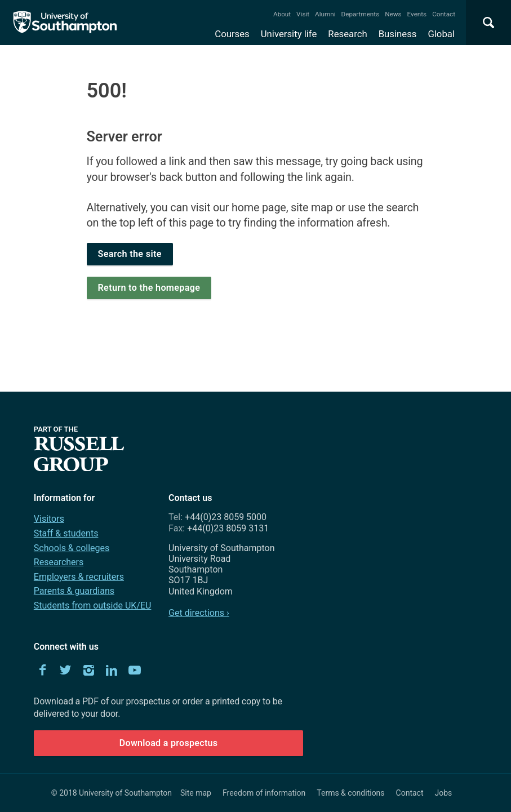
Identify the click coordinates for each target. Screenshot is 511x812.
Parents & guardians (74, 591)
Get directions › (199, 613)
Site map (196, 793)
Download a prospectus (169, 743)
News (393, 14)
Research (347, 34)
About (282, 14)
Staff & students (66, 533)
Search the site (130, 254)
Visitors (49, 519)
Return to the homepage (149, 288)
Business (398, 34)
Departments (361, 14)
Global (441, 34)
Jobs (444, 793)
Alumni (325, 14)
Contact (444, 14)
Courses (232, 34)
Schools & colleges (72, 548)
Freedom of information (264, 793)
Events (417, 14)
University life (289, 34)
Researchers (59, 562)
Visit (303, 14)
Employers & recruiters (79, 577)
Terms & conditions (350, 793)
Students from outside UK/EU (93, 605)
